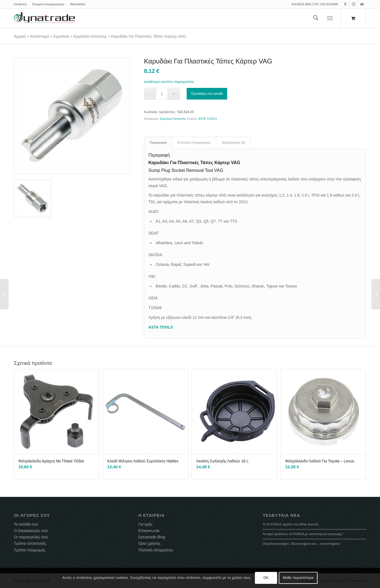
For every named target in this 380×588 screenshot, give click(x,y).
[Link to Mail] (362, 4)
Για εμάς (145, 524)
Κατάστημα (40, 36)
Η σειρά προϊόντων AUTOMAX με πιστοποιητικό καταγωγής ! (303, 534)
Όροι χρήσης (150, 543)
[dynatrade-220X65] (44, 18)
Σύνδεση (20, 4)
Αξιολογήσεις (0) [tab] (234, 142)
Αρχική (20, 36)
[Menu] (330, 18)
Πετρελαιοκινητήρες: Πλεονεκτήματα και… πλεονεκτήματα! (302, 544)
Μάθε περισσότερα (298, 578)
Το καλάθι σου (26, 524)
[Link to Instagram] (354, 4)
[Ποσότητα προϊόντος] (162, 94)
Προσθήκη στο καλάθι (207, 94)
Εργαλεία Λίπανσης (90, 36)
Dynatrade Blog (152, 537)
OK (266, 578)
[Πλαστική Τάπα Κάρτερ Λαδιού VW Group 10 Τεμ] (376, 294)
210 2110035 (329, 4)
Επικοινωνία (149, 531)
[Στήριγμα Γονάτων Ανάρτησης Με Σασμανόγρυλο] (4, 294)
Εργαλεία (61, 36)
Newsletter (78, 4)
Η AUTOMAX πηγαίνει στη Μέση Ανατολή (290, 524)
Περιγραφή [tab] (158, 142)
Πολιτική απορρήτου (156, 550)
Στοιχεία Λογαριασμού (48, 4)
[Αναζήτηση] (316, 18)
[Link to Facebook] (345, 4)
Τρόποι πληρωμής (30, 550)
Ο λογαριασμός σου (31, 531)
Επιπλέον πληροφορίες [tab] (194, 142)
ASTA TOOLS (208, 119)
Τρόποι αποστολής (30, 543)
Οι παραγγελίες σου (31, 537)
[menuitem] (22, 4)
